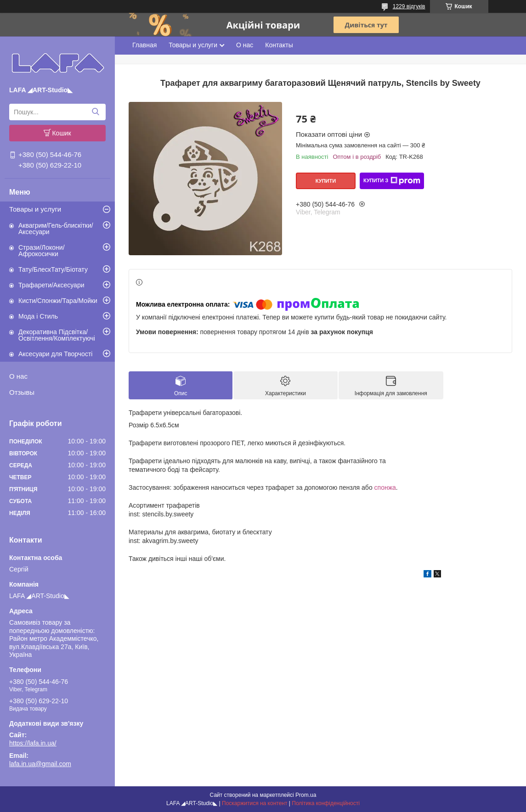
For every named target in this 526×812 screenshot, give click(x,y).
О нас (18, 376)
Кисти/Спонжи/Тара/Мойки (58, 301)
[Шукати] (95, 112)
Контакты (279, 45)
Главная (144, 45)
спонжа (385, 487)
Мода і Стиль (38, 316)
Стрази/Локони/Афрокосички (42, 251)
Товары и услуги (35, 209)
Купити (326, 181)
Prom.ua (306, 795)
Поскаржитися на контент (255, 803)
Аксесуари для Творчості (55, 354)
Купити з (392, 181)
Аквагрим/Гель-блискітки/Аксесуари (56, 229)
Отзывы (22, 392)
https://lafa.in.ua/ (33, 743)
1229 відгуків (409, 6)
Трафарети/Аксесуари (51, 285)
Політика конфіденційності (326, 803)
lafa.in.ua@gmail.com (40, 764)
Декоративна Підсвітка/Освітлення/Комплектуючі (57, 335)
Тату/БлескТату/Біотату (53, 269)
